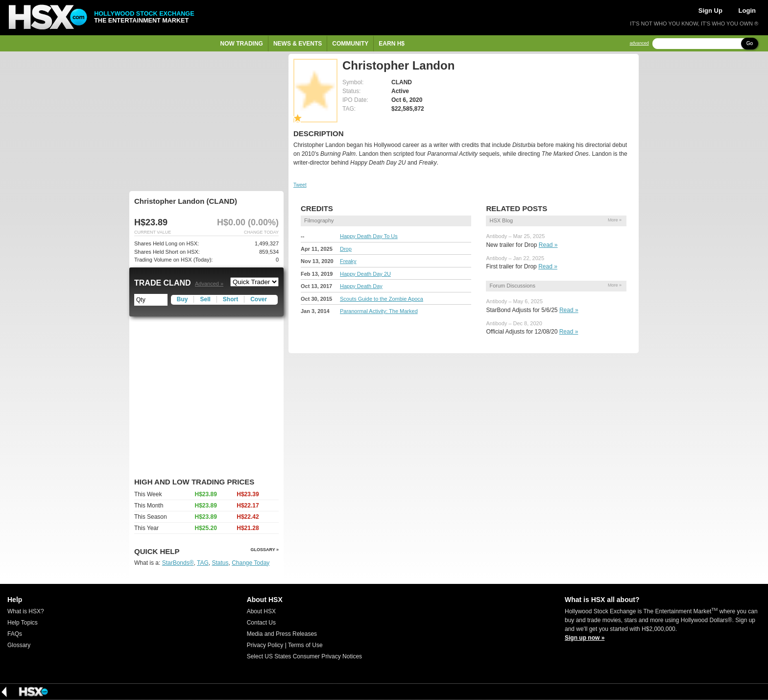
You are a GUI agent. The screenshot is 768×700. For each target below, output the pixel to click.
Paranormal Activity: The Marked (379, 311)
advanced (639, 43)
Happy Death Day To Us (369, 236)
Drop (346, 249)
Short (230, 299)
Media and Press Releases (282, 634)
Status (220, 563)
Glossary (19, 645)
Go (750, 43)
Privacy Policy (265, 645)
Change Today (251, 563)
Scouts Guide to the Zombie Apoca (382, 299)
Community (350, 44)
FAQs (15, 634)
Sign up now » (585, 638)
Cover (259, 299)
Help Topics (23, 623)
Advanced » (209, 284)
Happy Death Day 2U (365, 274)
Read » (548, 245)
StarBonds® (178, 563)
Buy (182, 299)
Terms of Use (305, 645)
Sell (205, 299)
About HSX (261, 611)
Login (747, 11)
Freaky (348, 261)
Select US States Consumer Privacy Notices (304, 656)
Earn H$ (392, 44)
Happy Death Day (361, 286)
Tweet (300, 185)
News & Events (298, 44)
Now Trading (242, 44)
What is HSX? (26, 611)
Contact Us (261, 623)
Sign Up (710, 11)
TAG (203, 563)
